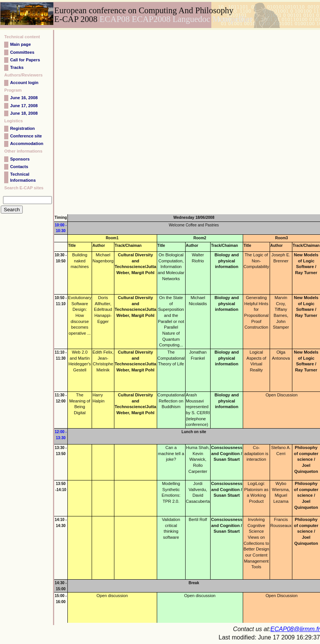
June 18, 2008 (24, 113)
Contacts (19, 167)
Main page (21, 44)
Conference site (26, 136)
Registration (23, 128)
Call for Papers (25, 60)
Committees (22, 52)
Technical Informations (23, 177)
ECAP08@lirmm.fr (295, 629)
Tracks (17, 67)
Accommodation (27, 143)
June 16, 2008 (24, 98)
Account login (24, 83)
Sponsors (20, 159)
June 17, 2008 (24, 106)
